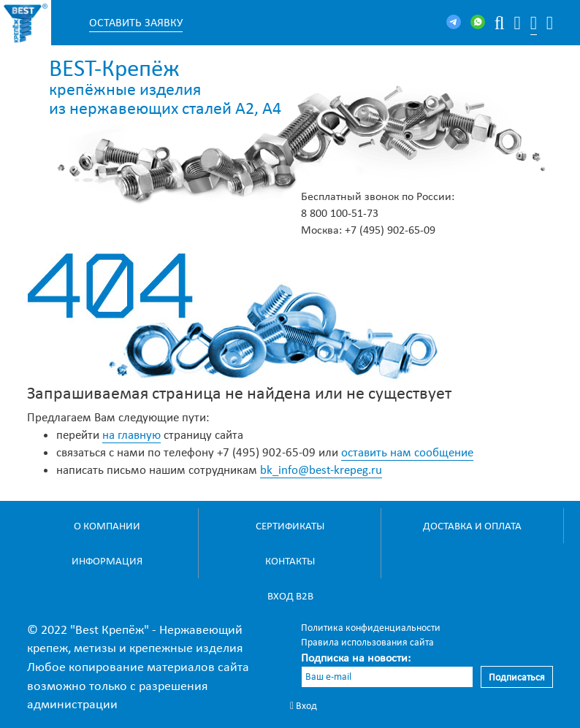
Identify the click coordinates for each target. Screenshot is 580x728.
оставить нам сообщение (407, 452)
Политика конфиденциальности (371, 628)
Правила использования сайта (367, 642)
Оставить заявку (136, 22)
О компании (107, 526)
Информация (107, 561)
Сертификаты (290, 526)
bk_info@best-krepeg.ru (321, 470)
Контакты (290, 561)
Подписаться (517, 677)
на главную (131, 435)
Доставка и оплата (472, 526)
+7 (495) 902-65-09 (390, 230)
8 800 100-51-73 (340, 213)
